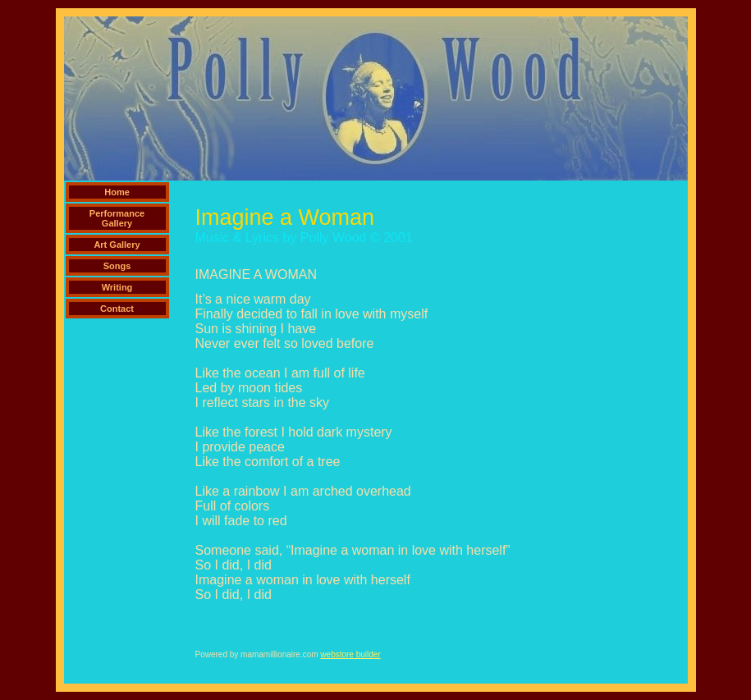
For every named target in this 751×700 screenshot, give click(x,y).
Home (117, 192)
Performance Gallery (117, 218)
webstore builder (350, 654)
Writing (117, 287)
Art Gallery (117, 245)
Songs (117, 266)
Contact (117, 309)
